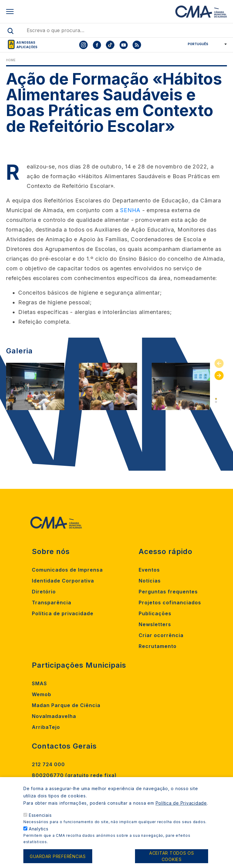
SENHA (130, 210)
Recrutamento (158, 646)
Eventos (149, 570)
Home (11, 60)
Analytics (39, 834)
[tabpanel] (35, 386)
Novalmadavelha (54, 716)
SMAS (39, 683)
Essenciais (40, 820)
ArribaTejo (46, 727)
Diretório (44, 592)
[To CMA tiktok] (110, 45)
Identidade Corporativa (63, 581)
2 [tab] (216, 402)
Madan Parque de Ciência (66, 705)
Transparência (52, 603)
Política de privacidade (63, 613)
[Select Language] (205, 44)
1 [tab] (216, 399)
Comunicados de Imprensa (67, 570)
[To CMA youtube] (123, 45)
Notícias (150, 581)
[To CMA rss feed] (137, 45)
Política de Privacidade (181, 808)
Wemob (42, 694)
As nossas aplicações (27, 45)
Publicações (155, 613)
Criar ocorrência (161, 635)
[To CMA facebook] (97, 45)
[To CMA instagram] (83, 45)
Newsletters (155, 624)
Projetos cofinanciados (170, 603)
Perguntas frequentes (168, 592)
